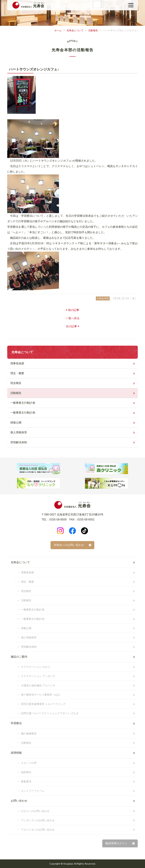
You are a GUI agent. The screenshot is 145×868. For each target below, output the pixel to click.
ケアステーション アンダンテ (38, 676)
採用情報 (16, 753)
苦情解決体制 (19, 442)
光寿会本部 (103, 298)
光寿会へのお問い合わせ (69, 545)
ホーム (58, 30)
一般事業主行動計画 (23, 403)
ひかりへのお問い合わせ (35, 811)
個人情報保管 (19, 432)
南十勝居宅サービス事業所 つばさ (41, 695)
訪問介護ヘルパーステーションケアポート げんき (50, 713)
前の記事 (73, 310)
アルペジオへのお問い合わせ (38, 830)
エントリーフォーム (33, 791)
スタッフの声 (29, 763)
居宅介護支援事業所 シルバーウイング (43, 704)
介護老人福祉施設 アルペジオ (38, 685)
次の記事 (73, 326)
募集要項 (26, 781)
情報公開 (16, 423)
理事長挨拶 (17, 363)
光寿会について (75, 30)
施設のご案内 (19, 657)
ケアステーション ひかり (36, 667)
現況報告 (16, 383)
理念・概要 (17, 373)
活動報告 (93, 30)
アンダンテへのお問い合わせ (38, 820)
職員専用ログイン (116, 843)
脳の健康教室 (29, 734)
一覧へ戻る (73, 318)
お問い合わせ (19, 801)
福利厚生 (26, 772)
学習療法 (16, 723)
